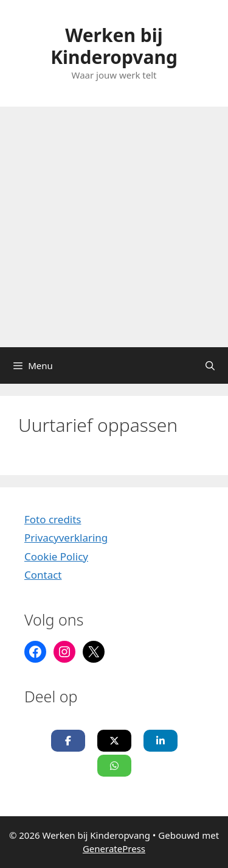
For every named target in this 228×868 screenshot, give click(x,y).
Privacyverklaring (66, 538)
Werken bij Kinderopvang (114, 46)
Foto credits (53, 519)
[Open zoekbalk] (210, 365)
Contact (43, 575)
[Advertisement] (114, 227)
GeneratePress (114, 849)
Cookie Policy (56, 556)
